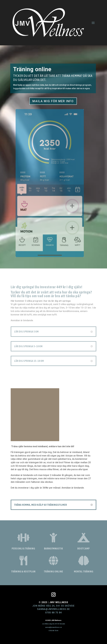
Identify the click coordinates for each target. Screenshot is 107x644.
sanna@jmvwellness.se (53, 609)
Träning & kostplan (23, 573)
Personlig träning (23, 550)
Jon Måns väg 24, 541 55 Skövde (53, 606)
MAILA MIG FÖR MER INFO (50, 101)
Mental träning (84, 573)
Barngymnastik (53, 550)
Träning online (53, 573)
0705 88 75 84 (53, 613)
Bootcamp (84, 550)
